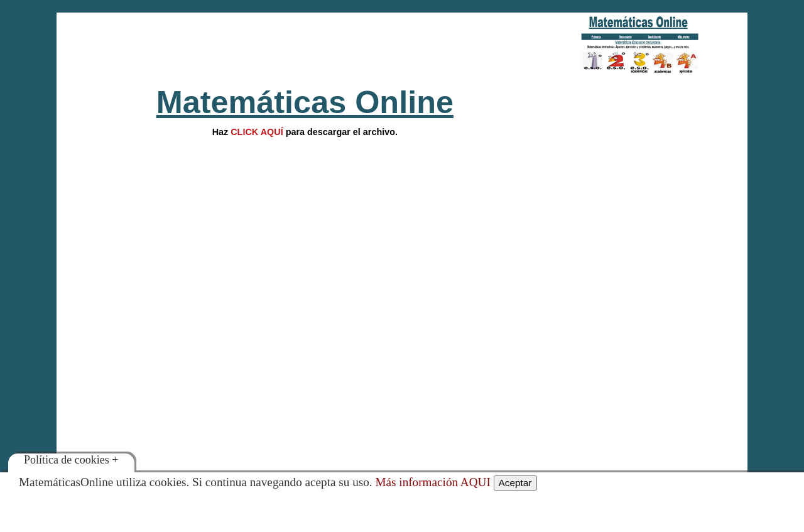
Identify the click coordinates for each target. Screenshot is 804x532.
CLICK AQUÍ (257, 132)
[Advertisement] (305, 44)
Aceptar (515, 483)
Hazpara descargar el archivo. (305, 132)
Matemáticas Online (305, 102)
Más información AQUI (432, 482)
